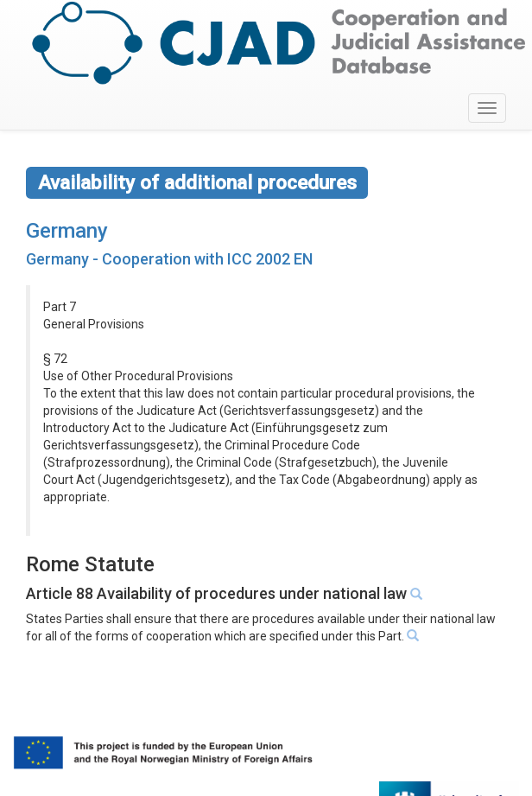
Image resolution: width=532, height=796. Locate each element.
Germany (67, 231)
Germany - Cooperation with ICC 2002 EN (169, 259)
